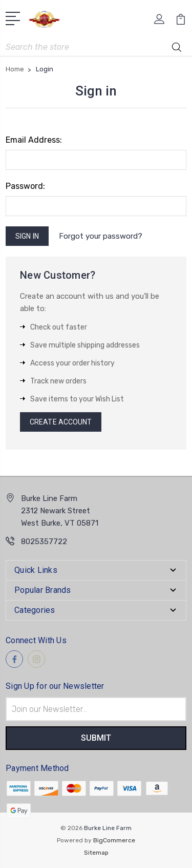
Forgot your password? (101, 236)
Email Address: (34, 140)
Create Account (61, 422)
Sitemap (96, 853)
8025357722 (44, 542)
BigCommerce (114, 840)
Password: (25, 186)
